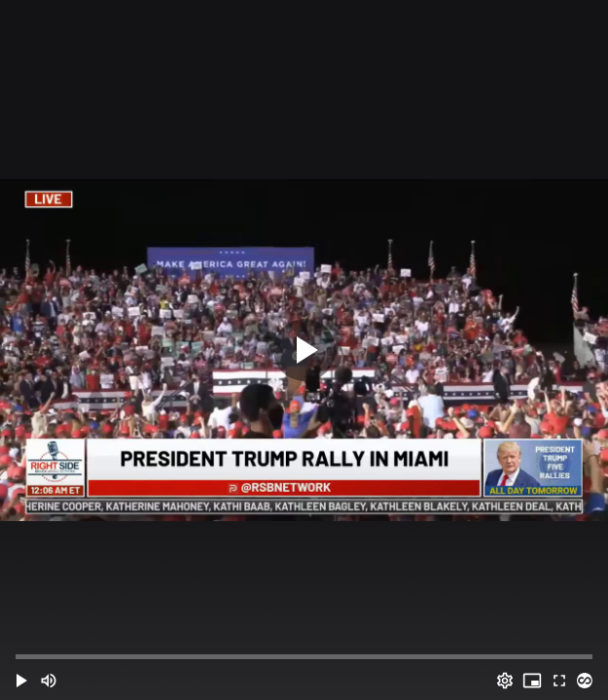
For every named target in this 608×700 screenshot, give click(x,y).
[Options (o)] (505, 681)
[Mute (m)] (49, 681)
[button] (21, 681)
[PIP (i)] (532, 681)
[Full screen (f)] (559, 681)
